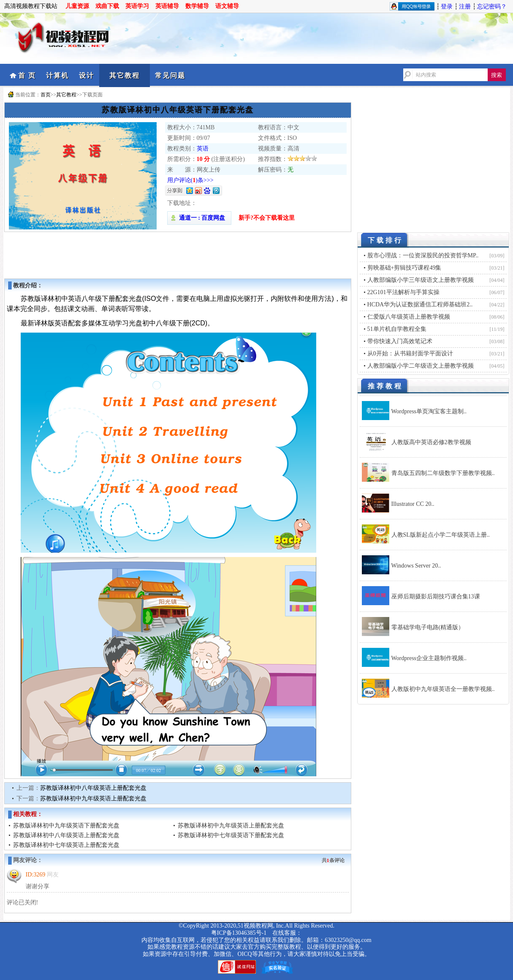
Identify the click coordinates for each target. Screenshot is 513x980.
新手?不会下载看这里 (267, 218)
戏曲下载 (107, 6)
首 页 (27, 75)
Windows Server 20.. (416, 566)
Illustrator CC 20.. (413, 504)
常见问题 (170, 75)
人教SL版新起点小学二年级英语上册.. (441, 535)
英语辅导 (167, 6)
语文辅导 (227, 6)
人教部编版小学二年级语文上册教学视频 (421, 366)
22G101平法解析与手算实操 (403, 292)
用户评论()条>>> (190, 180)
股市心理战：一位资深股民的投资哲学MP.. (423, 255)
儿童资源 (77, 6)
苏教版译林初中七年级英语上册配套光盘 (66, 845)
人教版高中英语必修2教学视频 (431, 442)
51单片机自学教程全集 (397, 329)
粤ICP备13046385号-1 (239, 933)
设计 (87, 75)
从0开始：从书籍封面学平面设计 (410, 354)
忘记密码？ (492, 7)
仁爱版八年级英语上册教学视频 (409, 317)
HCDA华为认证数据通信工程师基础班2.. (420, 304)
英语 (203, 149)
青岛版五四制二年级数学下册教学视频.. (443, 473)
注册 (465, 7)
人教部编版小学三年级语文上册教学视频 (421, 280)
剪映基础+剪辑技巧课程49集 (404, 268)
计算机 (57, 75)
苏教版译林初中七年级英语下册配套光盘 (231, 835)
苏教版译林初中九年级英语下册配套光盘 (66, 826)
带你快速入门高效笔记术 (400, 341)
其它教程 (125, 75)
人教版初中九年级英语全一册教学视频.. (443, 689)
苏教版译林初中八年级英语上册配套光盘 (93, 788)
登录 (447, 7)
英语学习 (137, 6)
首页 (46, 95)
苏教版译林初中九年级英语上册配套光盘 (93, 798)
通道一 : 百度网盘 (199, 218)
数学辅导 (197, 6)
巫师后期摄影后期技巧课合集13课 (436, 596)
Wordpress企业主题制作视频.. (429, 658)
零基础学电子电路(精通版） (428, 627)
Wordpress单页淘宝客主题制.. (429, 411)
